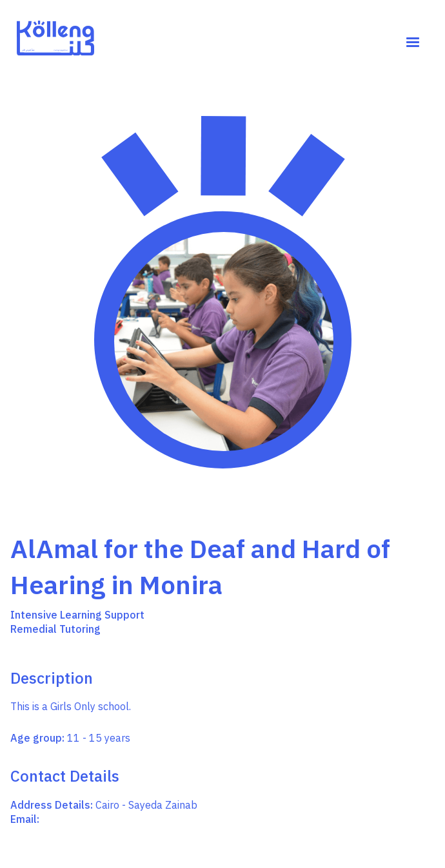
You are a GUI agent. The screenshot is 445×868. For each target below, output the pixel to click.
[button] (413, 43)
